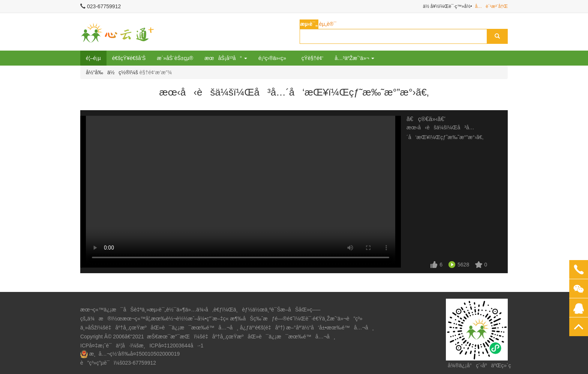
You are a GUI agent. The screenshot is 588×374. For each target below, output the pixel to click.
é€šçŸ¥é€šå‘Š (129, 58)
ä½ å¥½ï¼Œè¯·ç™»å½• (448, 6)
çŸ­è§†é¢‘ (312, 58)
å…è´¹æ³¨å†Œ (491, 6)
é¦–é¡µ (93, 58)
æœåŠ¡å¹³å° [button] (226, 58)
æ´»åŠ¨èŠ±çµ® (175, 58)
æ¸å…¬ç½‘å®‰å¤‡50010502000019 (134, 354)
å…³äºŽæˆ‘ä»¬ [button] (354, 58)
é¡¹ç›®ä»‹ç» (274, 58)
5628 (463, 265)
